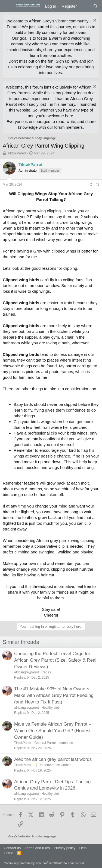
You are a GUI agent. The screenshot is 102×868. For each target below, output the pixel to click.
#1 (98, 184)
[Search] (96, 6)
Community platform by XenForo (44, 863)
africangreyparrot (27, 672)
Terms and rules (37, 848)
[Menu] (7, 6)
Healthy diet (50, 708)
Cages (46, 672)
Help (83, 848)
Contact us (12, 848)
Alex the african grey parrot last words (53, 759)
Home (9, 853)
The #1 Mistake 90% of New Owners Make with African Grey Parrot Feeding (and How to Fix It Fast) (54, 695)
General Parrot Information (54, 743)
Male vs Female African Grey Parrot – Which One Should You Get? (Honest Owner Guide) (53, 731)
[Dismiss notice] (94, 21)
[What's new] (85, 6)
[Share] (90, 185)
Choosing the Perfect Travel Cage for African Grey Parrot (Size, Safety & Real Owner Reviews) (55, 660)
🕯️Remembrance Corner (52, 765)
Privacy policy (65, 848)
